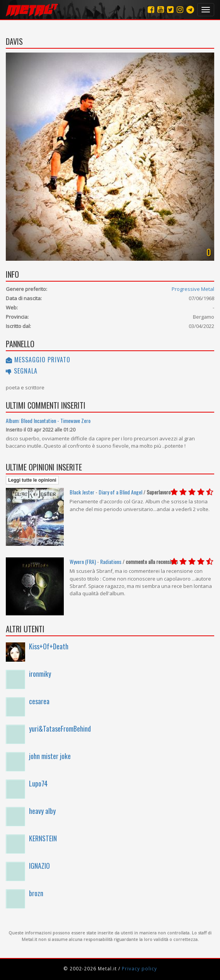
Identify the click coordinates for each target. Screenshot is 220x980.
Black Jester (82, 492)
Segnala (22, 371)
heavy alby (42, 811)
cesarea (39, 701)
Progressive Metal (193, 289)
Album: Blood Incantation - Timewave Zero (48, 420)
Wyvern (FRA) (83, 561)
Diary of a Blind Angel (120, 492)
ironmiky (40, 674)
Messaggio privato (38, 360)
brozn (36, 893)
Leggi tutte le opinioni (32, 480)
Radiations (111, 561)
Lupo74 (38, 783)
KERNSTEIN (43, 838)
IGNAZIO (39, 866)
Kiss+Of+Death (49, 646)
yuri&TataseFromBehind (60, 729)
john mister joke (50, 756)
